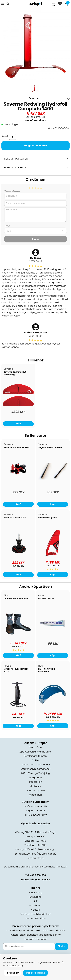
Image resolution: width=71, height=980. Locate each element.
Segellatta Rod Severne (50, 448)
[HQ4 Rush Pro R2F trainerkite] (53, 707)
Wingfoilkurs (35, 795)
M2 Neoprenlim (46, 599)
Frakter (35, 760)
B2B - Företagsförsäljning (36, 773)
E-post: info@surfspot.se (35, 880)
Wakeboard (35, 906)
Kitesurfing (35, 897)
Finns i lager (11, 124)
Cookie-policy (16, 965)
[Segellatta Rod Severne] (53, 479)
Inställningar (13, 973)
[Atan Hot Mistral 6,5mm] (18, 637)
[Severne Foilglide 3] (53, 556)
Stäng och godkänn (35, 973)
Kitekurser (35, 786)
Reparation (36, 782)
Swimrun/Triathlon (36, 918)
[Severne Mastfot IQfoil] (18, 556)
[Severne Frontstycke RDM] (18, 486)
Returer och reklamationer (35, 769)
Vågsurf (36, 910)
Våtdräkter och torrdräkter (36, 914)
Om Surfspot (36, 747)
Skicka (61, 946)
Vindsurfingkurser (36, 791)
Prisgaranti (36, 778)
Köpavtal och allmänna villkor (35, 752)
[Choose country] (54, 5)
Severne (34, 98)
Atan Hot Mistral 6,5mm (16, 599)
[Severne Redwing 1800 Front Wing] (18, 405)
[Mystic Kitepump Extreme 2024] (18, 707)
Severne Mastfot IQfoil (15, 518)
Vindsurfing (36, 893)
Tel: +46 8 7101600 (36, 875)
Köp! (53, 575)
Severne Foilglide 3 (48, 518)
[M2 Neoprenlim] (53, 637)
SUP (35, 901)
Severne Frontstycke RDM (17, 448)
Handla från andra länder (35, 765)
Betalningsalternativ (35, 756)
